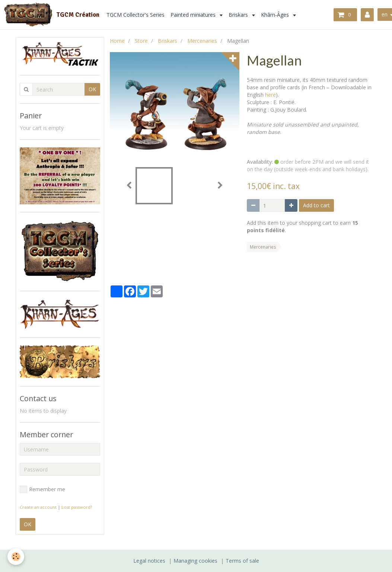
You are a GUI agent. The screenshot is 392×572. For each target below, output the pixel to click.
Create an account (38, 507)
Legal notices (149, 561)
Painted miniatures (194, 15)
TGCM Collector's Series (136, 15)
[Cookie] (16, 557)
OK (92, 89)
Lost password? (77, 507)
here (270, 95)
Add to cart (316, 205)
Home (117, 41)
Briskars (239, 15)
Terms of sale (242, 561)
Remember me (42, 489)
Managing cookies (195, 561)
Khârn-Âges (276, 15)
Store (141, 41)
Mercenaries (202, 41)
